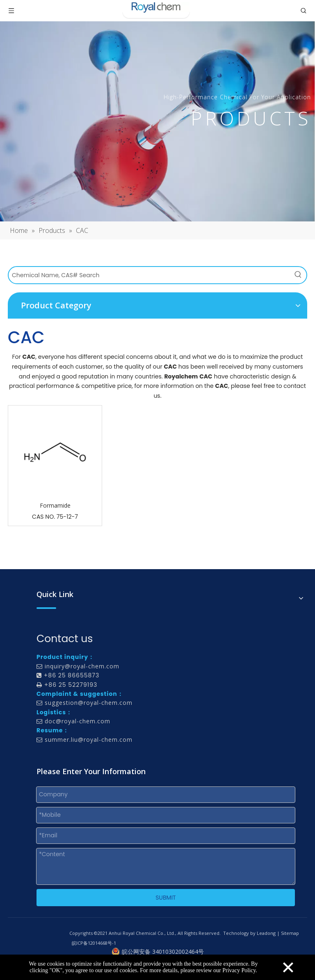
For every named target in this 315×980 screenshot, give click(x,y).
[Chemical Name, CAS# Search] (149, 275)
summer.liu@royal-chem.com (89, 740)
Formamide (55, 505)
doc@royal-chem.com (78, 721)
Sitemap (290, 933)
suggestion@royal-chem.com (89, 703)
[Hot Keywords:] (298, 275)
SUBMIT (165, 898)
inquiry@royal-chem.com (82, 666)
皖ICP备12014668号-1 (94, 943)
